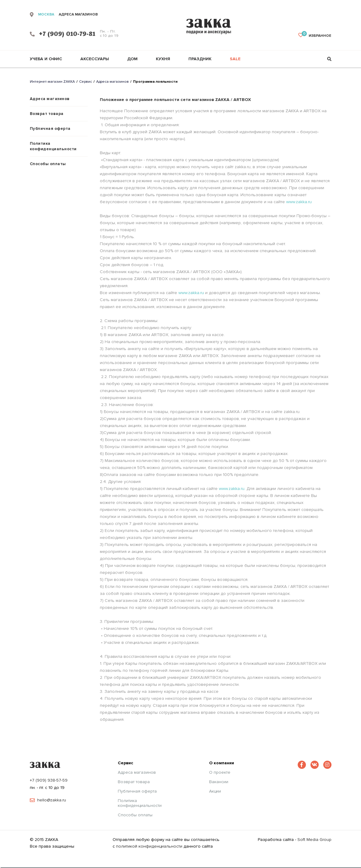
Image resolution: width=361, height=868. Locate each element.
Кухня (163, 59)
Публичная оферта (50, 129)
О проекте (220, 773)
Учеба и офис (46, 59)
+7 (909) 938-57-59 (49, 780)
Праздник (200, 59)
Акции (215, 791)
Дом (132, 59)
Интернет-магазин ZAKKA (52, 82)
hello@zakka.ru (52, 800)
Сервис (86, 82)
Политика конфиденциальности (53, 146)
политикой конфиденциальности (149, 846)
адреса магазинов (78, 15)
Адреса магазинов (112, 82)
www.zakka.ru (299, 202)
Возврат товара (47, 114)
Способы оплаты (48, 164)
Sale (235, 59)
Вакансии (219, 782)
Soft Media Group (314, 840)
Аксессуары (95, 59)
